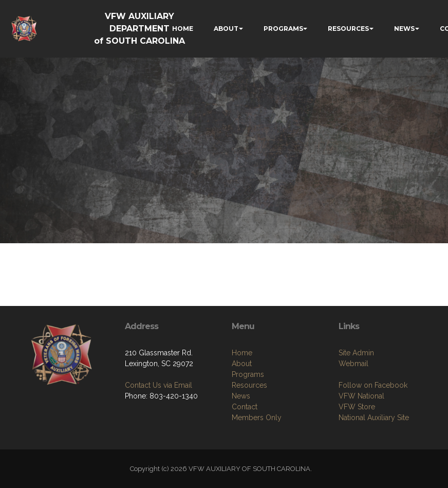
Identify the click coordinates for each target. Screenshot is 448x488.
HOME (183, 29)
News (241, 396)
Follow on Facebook (373, 385)
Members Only (257, 418)
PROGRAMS (283, 29)
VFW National (361, 396)
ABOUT (226, 29)
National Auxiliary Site (374, 418)
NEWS (404, 29)
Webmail (353, 364)
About (242, 364)
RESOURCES (348, 29)
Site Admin (356, 353)
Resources (249, 385)
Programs (248, 374)
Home (242, 353)
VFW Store (357, 407)
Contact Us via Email (158, 385)
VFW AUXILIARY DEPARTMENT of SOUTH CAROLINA (139, 29)
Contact (245, 407)
